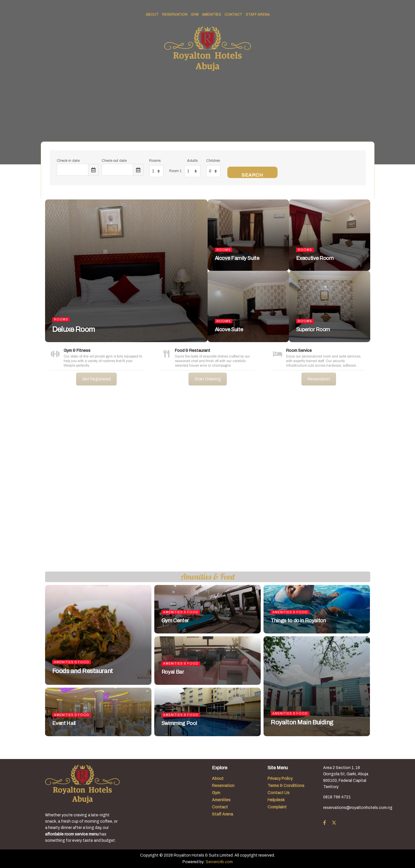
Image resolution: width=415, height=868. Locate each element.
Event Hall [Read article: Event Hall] (64, 723)
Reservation (175, 15)
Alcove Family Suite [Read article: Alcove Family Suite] (237, 258)
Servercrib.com (219, 862)
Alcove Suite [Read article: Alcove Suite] (229, 330)
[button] (9, 483)
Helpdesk (276, 800)
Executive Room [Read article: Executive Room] (315, 258)
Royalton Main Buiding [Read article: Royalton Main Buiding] (302, 722)
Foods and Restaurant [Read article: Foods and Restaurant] (83, 671)
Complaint (277, 807)
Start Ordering (208, 379)
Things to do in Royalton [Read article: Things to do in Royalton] (298, 621)
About (152, 15)
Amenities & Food (72, 662)
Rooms (155, 161)
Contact (233, 15)
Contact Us (279, 793)
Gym (195, 15)
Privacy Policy (280, 779)
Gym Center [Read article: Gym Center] (175, 621)
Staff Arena (258, 15)
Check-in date (68, 161)
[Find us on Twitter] (334, 823)
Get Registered (96, 379)
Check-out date (114, 161)
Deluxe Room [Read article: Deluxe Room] (74, 329)
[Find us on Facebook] (325, 823)
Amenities (211, 15)
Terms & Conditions (286, 786)
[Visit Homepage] (207, 49)
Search (252, 175)
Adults (192, 161)
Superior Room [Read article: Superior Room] (313, 330)
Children (213, 161)
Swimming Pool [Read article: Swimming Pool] (179, 723)
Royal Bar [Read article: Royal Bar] (173, 672)
